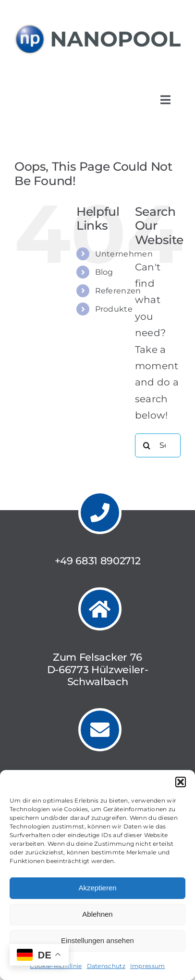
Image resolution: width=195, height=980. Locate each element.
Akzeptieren (97, 888)
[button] (181, 782)
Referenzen (118, 291)
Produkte (114, 309)
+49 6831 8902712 (98, 561)
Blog (104, 272)
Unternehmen (124, 254)
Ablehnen (97, 914)
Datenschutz (106, 966)
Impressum (148, 966)
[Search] (147, 445)
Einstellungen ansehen (97, 940)
